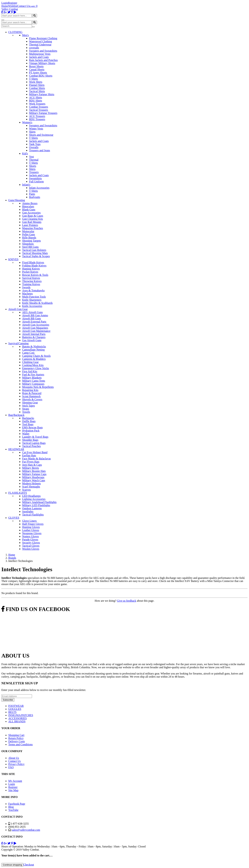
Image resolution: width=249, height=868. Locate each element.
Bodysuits (35, 197)
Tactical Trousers (39, 110)
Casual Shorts (37, 69)
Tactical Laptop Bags (34, 443)
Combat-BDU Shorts (41, 76)
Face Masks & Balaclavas (36, 459)
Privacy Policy (16, 764)
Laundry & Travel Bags (35, 437)
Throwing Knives (32, 281)
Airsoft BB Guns (31, 318)
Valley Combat (10, 9)
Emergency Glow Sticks (36, 368)
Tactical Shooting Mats (35, 253)
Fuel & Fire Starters (33, 375)
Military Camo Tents (34, 381)
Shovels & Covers (32, 399)
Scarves (26, 490)
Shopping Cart (16, 735)
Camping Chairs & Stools (36, 356)
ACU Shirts (36, 97)
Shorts (33, 166)
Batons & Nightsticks (34, 346)
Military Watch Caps (34, 480)
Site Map (13, 790)
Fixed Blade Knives (33, 262)
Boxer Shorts (36, 66)
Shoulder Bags (30, 440)
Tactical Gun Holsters (34, 250)
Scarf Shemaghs (31, 487)
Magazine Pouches (33, 228)
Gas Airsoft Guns (32, 340)
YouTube (13, 810)
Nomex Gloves (30, 536)
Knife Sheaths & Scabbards (37, 303)
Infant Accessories (39, 188)
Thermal (34, 160)
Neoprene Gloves (32, 533)
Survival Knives (31, 278)
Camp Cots (28, 353)
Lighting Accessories (34, 499)
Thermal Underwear (40, 45)
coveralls (34, 48)
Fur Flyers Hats (31, 462)
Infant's (26, 185)
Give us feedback (126, 601)
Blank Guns (29, 210)
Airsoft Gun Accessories (36, 325)
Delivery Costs (17, 741)
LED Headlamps (31, 496)
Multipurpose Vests (40, 54)
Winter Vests (36, 129)
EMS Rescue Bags (32, 427)
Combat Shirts (37, 88)
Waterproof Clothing (40, 41)
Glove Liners (29, 521)
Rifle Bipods (29, 238)
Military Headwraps (33, 477)
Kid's (25, 153)
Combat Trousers (39, 107)
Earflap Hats (29, 455)
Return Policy (16, 738)
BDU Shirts (36, 101)
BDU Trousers (37, 119)
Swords (26, 287)
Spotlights (28, 511)
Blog (11, 807)
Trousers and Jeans (40, 150)
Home (5, 6)
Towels (26, 412)
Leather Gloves (31, 530)
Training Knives (31, 284)
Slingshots (28, 244)
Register (13, 3)
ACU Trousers (37, 116)
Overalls (34, 147)
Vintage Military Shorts (42, 63)
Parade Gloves (30, 539)
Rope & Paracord (32, 393)
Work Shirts (36, 82)
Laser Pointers (30, 225)
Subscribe (8, 700)
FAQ (11, 767)
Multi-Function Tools (34, 297)
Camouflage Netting (33, 350)
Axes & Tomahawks (33, 290)
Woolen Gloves (31, 549)
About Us (14, 758)
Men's (25, 35)
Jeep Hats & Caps (32, 465)
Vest (31, 157)
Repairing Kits (30, 390)
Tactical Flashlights (33, 515)
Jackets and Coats (39, 57)
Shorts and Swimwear (41, 135)
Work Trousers (37, 104)
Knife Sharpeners (32, 300)
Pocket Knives (30, 272)
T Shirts (33, 79)
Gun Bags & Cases (33, 216)
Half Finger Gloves (33, 524)
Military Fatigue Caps (34, 474)
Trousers (34, 172)
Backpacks (28, 418)
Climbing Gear (30, 362)
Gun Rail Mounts (32, 222)
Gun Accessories (31, 213)
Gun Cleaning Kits (33, 219)
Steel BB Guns (30, 247)
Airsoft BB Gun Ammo (35, 315)
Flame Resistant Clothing (43, 38)
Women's (27, 122)
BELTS (12, 712)
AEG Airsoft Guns (32, 312)
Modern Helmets (31, 483)
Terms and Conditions (20, 744)
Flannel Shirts (37, 85)
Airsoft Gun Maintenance (36, 331)
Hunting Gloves (31, 527)
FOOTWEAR (16, 706)
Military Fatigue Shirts (42, 94)
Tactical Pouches (31, 446)
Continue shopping (12, 865)
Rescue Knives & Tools (35, 275)
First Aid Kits (30, 371)
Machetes (27, 294)
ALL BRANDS (17, 721)
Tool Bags (28, 424)
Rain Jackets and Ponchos (43, 60)
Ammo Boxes (30, 203)
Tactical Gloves (31, 546)
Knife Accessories (32, 306)
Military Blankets (32, 378)
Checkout (29, 865)
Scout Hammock (31, 396)
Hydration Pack (31, 431)
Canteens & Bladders (34, 359)
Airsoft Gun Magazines (35, 328)
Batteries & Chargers (34, 337)
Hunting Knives (31, 269)
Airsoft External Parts (34, 322)
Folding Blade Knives (34, 266)
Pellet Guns (29, 234)
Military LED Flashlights (36, 505)
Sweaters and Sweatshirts (43, 51)
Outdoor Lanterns (32, 508)
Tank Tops (35, 144)
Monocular (28, 231)
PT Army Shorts (38, 73)
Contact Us (24, 6)
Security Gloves (31, 543)
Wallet (26, 434)
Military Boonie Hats (34, 471)
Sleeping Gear (30, 403)
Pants (32, 194)
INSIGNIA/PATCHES (21, 715)
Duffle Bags (29, 421)
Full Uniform (36, 182)
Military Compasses (33, 384)
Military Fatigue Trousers (43, 113)
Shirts (32, 169)
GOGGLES (15, 709)
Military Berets (31, 468)
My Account (15, 781)
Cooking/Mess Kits (33, 365)
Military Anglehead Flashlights (39, 502)
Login (5, 3)
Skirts (32, 132)
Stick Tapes (29, 406)
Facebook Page (17, 804)
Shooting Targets (31, 241)
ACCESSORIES (18, 718)
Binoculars (28, 206)
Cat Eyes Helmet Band (35, 452)
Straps (26, 409)
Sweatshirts (35, 178)
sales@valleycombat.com (26, 830)
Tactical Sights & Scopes (36, 256)
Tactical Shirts (37, 91)
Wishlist (13, 6)
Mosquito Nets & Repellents (38, 387)
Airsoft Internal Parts (34, 334)
